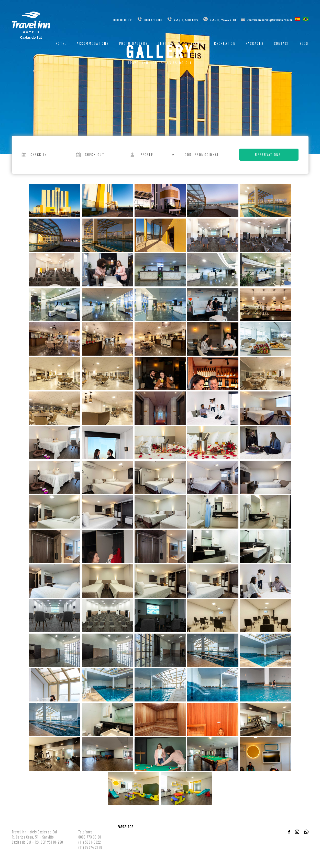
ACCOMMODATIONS (93, 43)
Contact (282, 43)
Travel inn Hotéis (31, 25)
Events (197, 43)
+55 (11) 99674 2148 (220, 20)
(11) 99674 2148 (90, 847)
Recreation (225, 43)
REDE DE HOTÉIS (123, 20)
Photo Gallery (133, 43)
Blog (304, 43)
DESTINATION (169, 43)
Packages (255, 43)
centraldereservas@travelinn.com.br (270, 20)
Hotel (61, 43)
